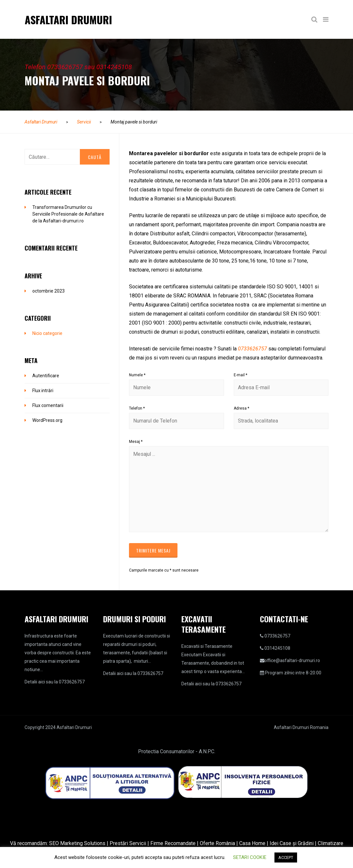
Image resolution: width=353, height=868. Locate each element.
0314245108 (277, 648)
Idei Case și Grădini (292, 843)
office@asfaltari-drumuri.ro (292, 660)
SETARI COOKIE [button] (250, 857)
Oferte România (217, 843)
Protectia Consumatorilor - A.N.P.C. (177, 751)
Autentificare (46, 376)
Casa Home (252, 843)
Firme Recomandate (173, 843)
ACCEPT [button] (286, 857)
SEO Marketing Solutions (77, 843)
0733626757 (252, 349)
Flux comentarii (48, 405)
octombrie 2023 (48, 291)
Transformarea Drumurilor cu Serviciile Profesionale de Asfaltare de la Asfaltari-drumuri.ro (68, 214)
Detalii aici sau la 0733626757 (55, 682)
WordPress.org (47, 420)
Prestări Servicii (128, 843)
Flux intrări (43, 391)
